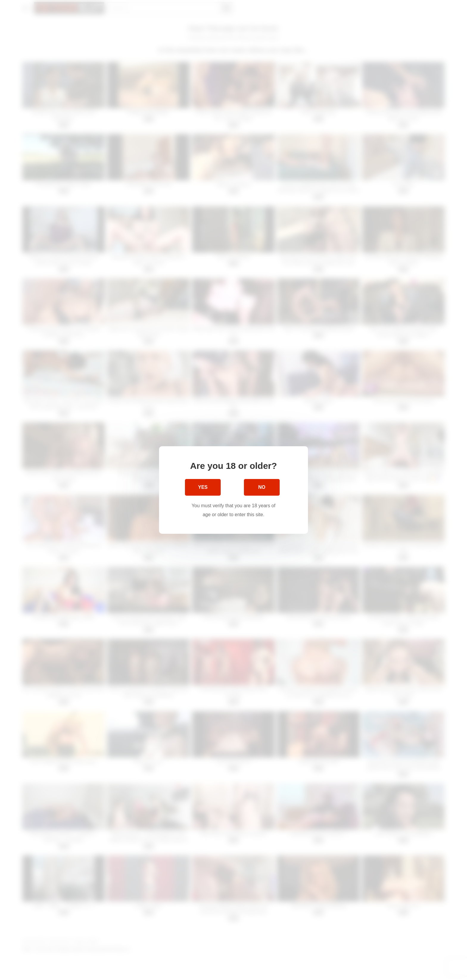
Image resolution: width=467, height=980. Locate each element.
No (262, 487)
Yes (203, 487)
